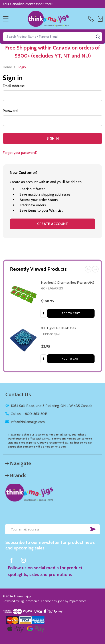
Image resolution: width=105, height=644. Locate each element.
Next (95, 269)
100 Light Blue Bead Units (59, 328)
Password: (10, 111)
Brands (16, 475)
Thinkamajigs (51, 334)
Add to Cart (71, 313)
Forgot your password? (20, 153)
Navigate (18, 463)
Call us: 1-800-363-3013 (29, 414)
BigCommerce (29, 601)
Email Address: (14, 86)
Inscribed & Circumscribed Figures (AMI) (68, 283)
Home (7, 67)
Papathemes (78, 601)
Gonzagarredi (52, 288)
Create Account (52, 224)
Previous (88, 269)
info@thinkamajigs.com (28, 422)
